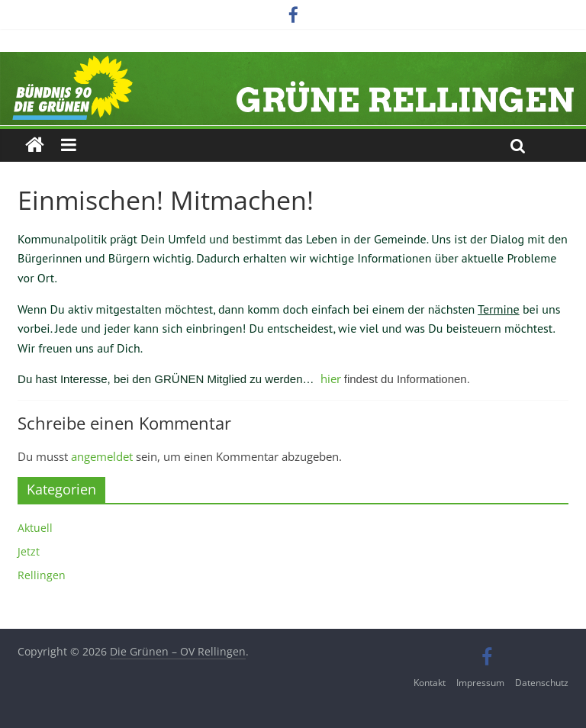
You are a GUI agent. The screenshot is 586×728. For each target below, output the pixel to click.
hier (331, 378)
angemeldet (102, 456)
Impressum (480, 683)
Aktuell (35, 528)
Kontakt (430, 683)
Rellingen (42, 575)
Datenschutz (542, 683)
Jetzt (29, 551)
